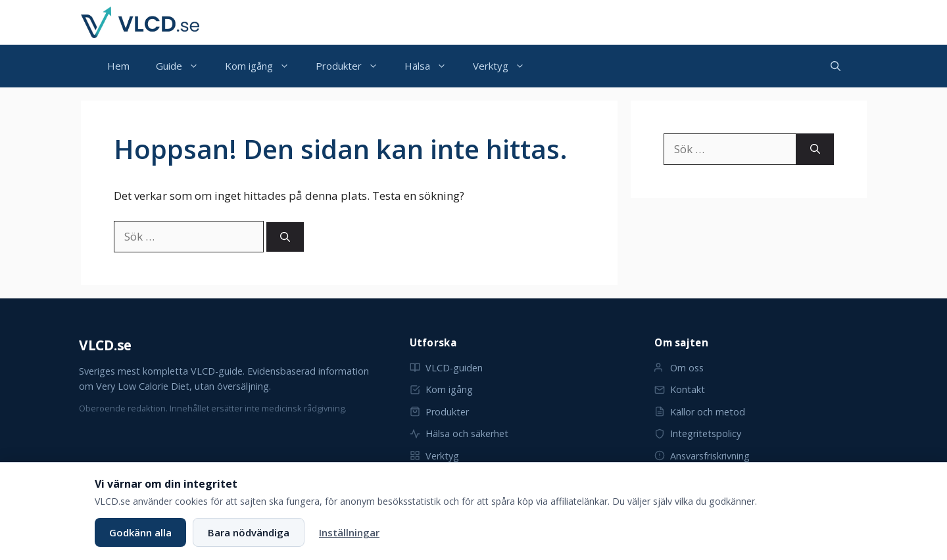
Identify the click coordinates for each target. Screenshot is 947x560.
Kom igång (264, 66)
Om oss (679, 368)
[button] (836, 66)
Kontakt (680, 389)
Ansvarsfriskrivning (702, 456)
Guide (184, 66)
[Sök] (285, 237)
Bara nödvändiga (249, 532)
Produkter (353, 66)
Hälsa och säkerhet (459, 433)
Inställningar (349, 532)
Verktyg (505, 66)
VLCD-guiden (446, 368)
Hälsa (432, 66)
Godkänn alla (140, 532)
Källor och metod (700, 412)
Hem (118, 66)
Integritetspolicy (698, 433)
